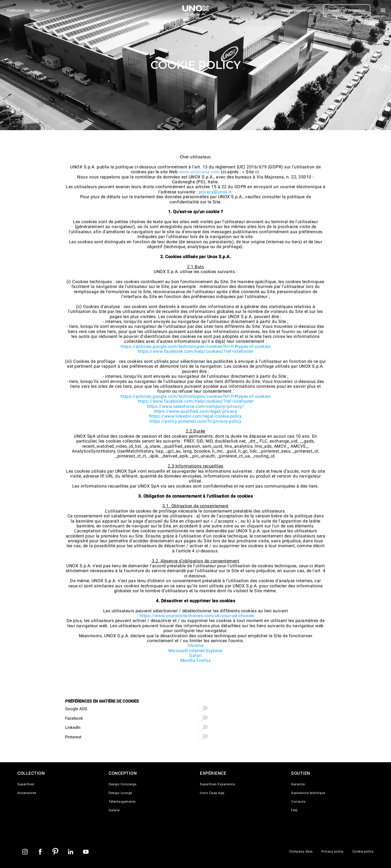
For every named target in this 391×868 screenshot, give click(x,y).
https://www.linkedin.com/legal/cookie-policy (196, 416)
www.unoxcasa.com (199, 172)
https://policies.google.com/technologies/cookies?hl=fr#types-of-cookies (196, 346)
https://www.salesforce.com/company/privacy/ (196, 406)
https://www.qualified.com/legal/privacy (196, 411)
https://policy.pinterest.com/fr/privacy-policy (195, 421)
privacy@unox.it (215, 192)
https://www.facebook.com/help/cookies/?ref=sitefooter (196, 351)
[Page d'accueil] (195, 10)
